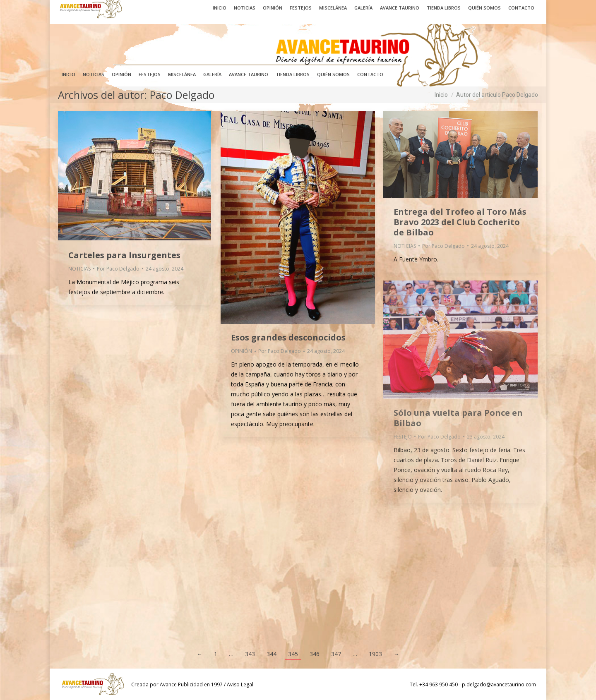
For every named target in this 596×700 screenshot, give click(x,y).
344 (272, 654)
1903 (375, 654)
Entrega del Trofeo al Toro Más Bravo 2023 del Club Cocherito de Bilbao (460, 222)
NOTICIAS (79, 269)
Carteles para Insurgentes (124, 255)
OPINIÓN (242, 351)
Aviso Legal (240, 684)
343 (250, 654)
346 (315, 654)
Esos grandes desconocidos (288, 337)
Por (118, 269)
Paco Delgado (182, 95)
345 (293, 654)
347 (336, 654)
